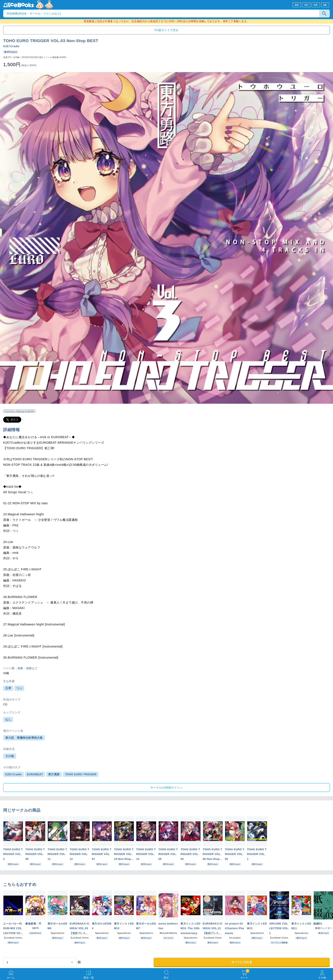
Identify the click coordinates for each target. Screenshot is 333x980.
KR (316, 5)
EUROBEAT (35, 774)
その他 (10, 756)
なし (8, 719)
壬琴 (8, 688)
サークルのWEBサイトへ (166, 788)
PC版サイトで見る (166, 30)
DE (325, 5)
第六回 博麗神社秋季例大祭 (24, 738)
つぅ (19, 688)
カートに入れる (242, 962)
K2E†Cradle (11, 46)
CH (306, 5)
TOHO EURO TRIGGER (81, 774)
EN (297, 5)
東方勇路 (54, 774)
